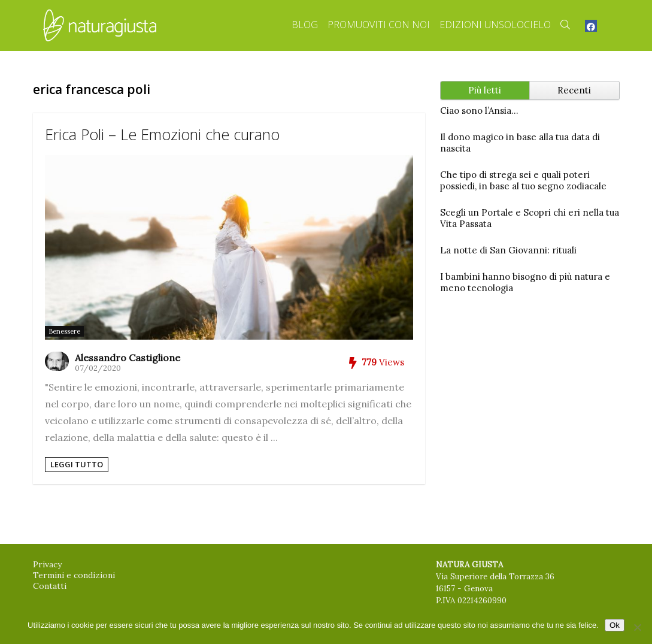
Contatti (50, 586)
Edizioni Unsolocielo (495, 25)
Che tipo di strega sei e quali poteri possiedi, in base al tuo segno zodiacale (523, 180)
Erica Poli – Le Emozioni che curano (162, 134)
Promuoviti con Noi (379, 25)
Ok (615, 625)
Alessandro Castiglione (128, 358)
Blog (305, 25)
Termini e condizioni (74, 575)
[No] (637, 627)
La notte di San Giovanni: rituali (508, 250)
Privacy (47, 564)
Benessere (64, 331)
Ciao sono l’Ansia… (479, 111)
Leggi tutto (77, 464)
